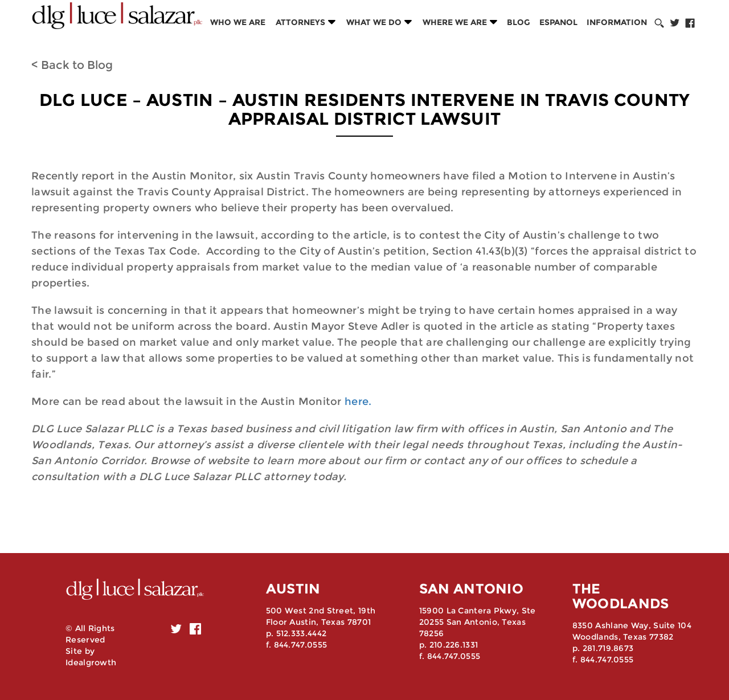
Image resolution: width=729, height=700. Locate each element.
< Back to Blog (72, 65)
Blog (519, 22)
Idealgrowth (91, 662)
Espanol (558, 22)
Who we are (238, 22)
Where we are (455, 22)
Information (617, 22)
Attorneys (300, 22)
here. (357, 402)
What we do (374, 22)
